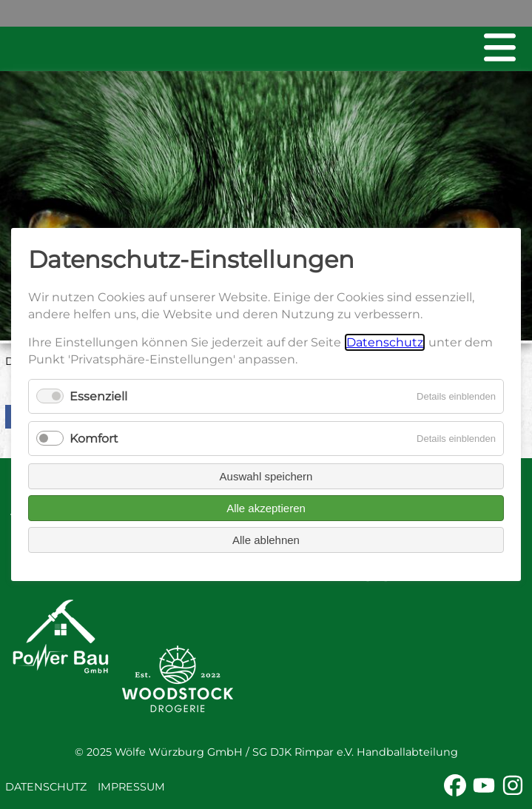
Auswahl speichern (266, 476)
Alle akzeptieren (266, 508)
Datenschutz (46, 787)
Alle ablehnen (266, 540)
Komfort (94, 439)
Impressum (131, 787)
